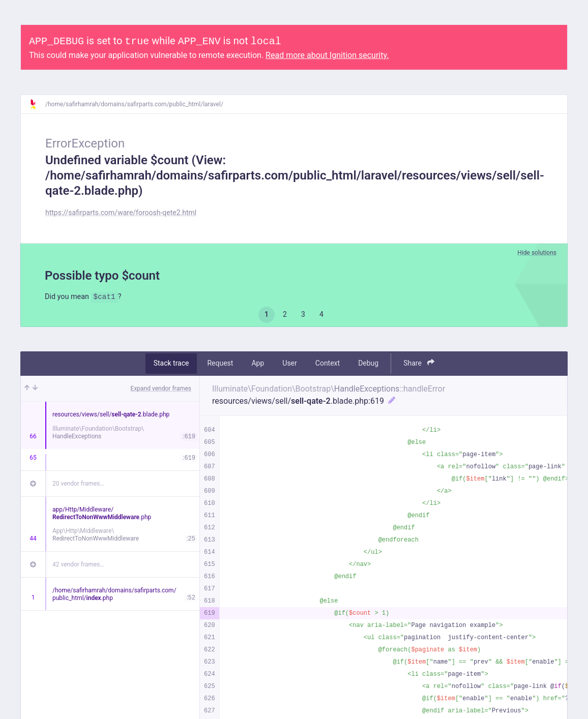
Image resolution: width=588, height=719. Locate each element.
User (289, 365)
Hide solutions (537, 253)
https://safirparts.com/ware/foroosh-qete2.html (121, 213)
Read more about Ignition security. (327, 55)
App (258, 365)
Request (220, 365)
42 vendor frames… (78, 565)
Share (419, 364)
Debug (368, 365)
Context (328, 365)
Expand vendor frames (161, 390)
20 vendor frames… (78, 485)
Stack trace (171, 365)
